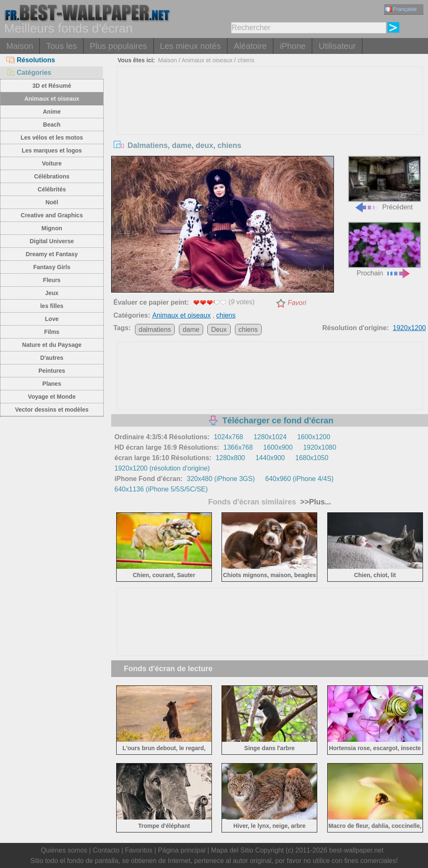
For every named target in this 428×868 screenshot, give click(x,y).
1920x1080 (320, 447)
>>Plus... (315, 502)
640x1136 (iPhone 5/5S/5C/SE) (161, 489)
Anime (52, 112)
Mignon (52, 228)
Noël (52, 202)
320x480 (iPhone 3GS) (221, 479)
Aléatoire (250, 46)
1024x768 (228, 437)
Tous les (61, 46)
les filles (52, 306)
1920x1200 (409, 328)
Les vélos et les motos (52, 137)
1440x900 (270, 458)
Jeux (52, 293)
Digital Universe (52, 241)
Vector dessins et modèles (52, 410)
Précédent (385, 183)
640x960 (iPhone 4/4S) (300, 479)
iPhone (293, 46)
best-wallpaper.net (357, 850)
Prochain (385, 249)
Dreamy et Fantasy (52, 254)
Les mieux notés (191, 46)
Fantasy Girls (52, 267)
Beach (52, 125)
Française (401, 9)
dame (191, 330)
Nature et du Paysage (52, 345)
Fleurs (52, 280)
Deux (219, 330)
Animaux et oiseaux (52, 99)
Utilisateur (337, 46)
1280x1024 (270, 437)
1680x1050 (312, 458)
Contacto (106, 850)
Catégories (29, 73)
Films (52, 332)
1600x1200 (314, 437)
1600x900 (278, 447)
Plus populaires (118, 46)
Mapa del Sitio (232, 850)
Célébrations (52, 176)
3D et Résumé (52, 86)
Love (52, 319)
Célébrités (52, 189)
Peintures (52, 371)
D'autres (52, 358)
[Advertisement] (270, 130)
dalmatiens (155, 330)
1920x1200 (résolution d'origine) (162, 468)
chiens (246, 60)
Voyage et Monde (52, 397)
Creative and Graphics (52, 215)
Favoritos (139, 850)
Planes (52, 384)
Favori (297, 303)
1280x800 (230, 458)
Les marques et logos (52, 150)
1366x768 (238, 447)
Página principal (182, 850)
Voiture (52, 163)
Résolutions (31, 60)
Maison (20, 46)
